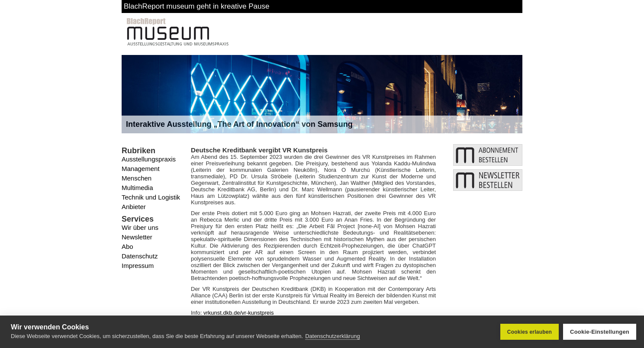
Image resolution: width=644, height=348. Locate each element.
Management (141, 169)
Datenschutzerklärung (332, 336)
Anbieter (134, 207)
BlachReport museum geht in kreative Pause (196, 6)
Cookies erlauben (530, 332)
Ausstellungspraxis (149, 159)
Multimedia (137, 188)
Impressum (138, 266)
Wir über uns (140, 227)
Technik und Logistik (151, 197)
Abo (127, 246)
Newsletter (137, 237)
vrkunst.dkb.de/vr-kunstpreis (239, 313)
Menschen (137, 178)
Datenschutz (140, 256)
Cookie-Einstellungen (600, 332)
